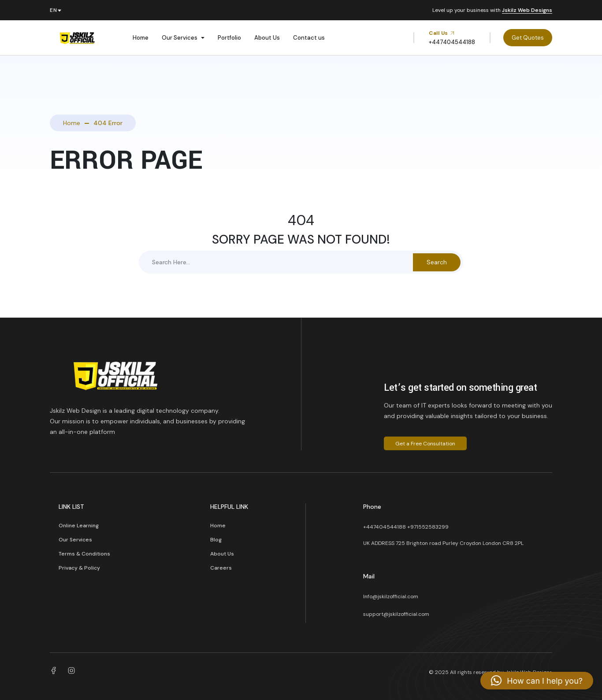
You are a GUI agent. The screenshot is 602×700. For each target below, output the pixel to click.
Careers (221, 568)
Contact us (309, 38)
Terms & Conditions (84, 554)
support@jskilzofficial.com (396, 614)
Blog (216, 540)
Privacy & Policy (79, 568)
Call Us (442, 33)
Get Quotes (528, 38)
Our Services (180, 38)
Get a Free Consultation (425, 444)
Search (437, 262)
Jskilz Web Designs (527, 11)
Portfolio (229, 38)
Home (141, 38)
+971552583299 (428, 527)
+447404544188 (385, 527)
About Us (267, 38)
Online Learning (79, 526)
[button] (537, 681)
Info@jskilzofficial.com (391, 596)
